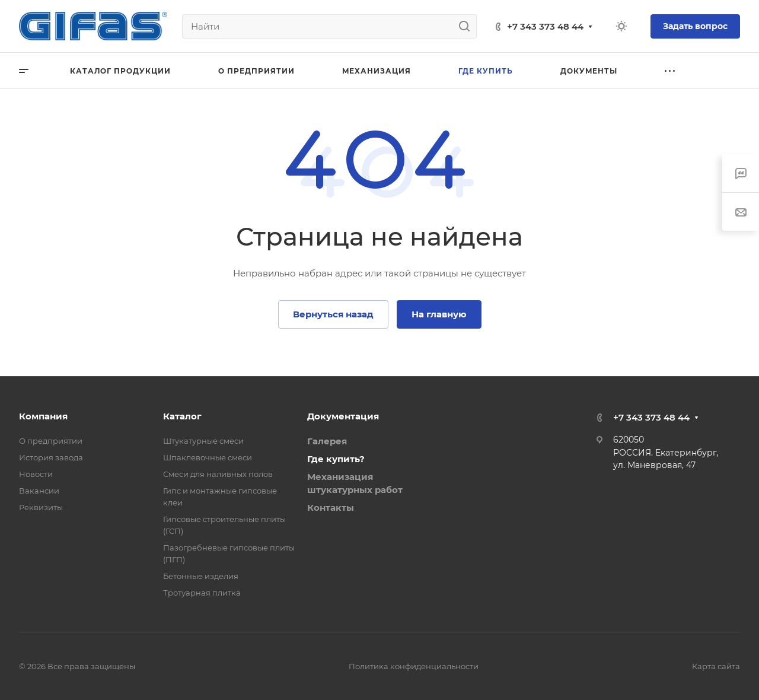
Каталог (182, 416)
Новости (36, 474)
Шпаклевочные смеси (208, 457)
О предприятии (51, 441)
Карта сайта (716, 666)
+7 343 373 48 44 (545, 26)
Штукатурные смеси (203, 441)
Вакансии (39, 491)
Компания (43, 416)
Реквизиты (41, 507)
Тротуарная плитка (202, 593)
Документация (343, 416)
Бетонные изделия (201, 576)
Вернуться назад (333, 314)
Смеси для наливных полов (218, 474)
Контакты (331, 507)
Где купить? (336, 459)
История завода (51, 457)
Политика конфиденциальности (414, 666)
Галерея (327, 441)
